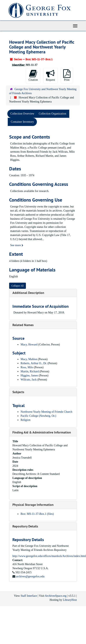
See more (17, 245)
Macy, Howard (29, 345)
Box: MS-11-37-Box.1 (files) (37, 514)
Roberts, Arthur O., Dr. (34, 363)
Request (50, 75)
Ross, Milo (27, 367)
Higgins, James (29, 375)
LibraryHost (70, 600)
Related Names (23, 325)
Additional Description (28, 293)
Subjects (18, 392)
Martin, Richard (30, 371)
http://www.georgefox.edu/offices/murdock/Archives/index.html (49, 556)
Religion (25, 420)
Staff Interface (29, 596)
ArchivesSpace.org (56, 596)
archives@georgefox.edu (30, 576)
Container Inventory (22, 122)
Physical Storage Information (33, 505)
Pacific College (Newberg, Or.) (38, 416)
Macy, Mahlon (29, 359)
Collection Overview (22, 114)
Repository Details (25, 526)
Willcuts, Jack (29, 380)
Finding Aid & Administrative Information (42, 432)
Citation (33, 75)
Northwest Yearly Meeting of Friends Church (46, 412)
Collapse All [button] (18, 286)
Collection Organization (52, 114)
